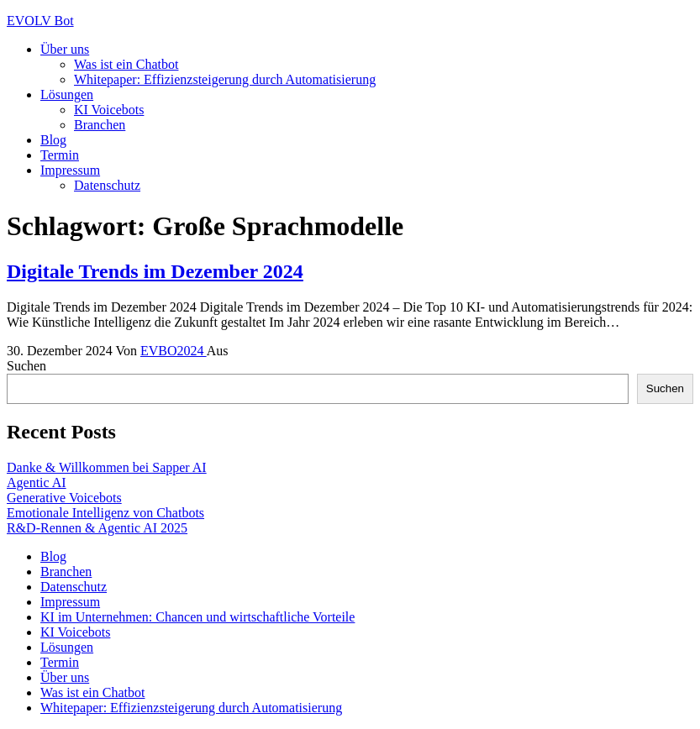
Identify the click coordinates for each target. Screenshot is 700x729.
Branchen (100, 125)
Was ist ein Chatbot (126, 64)
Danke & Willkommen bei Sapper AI (107, 467)
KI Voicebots (109, 110)
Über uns (65, 49)
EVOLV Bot (40, 21)
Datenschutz (107, 185)
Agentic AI (37, 483)
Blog (53, 140)
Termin (60, 155)
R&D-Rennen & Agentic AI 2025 (97, 528)
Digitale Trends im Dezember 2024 (155, 271)
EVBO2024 (174, 351)
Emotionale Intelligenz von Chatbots (105, 513)
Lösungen (67, 94)
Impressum (70, 170)
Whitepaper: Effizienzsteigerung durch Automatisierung (225, 79)
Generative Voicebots (64, 498)
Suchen (26, 366)
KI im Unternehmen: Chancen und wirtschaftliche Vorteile (197, 617)
